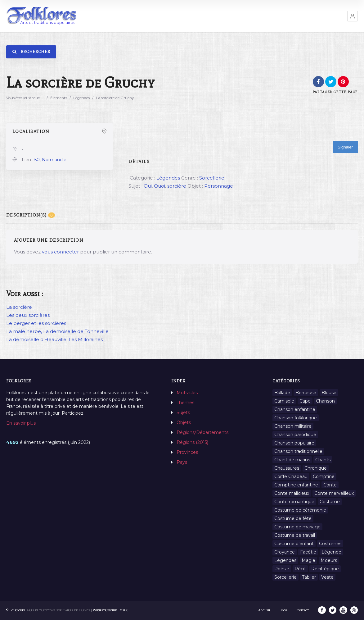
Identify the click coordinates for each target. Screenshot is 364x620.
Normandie (54, 160)
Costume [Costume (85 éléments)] (330, 502)
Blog (284, 610)
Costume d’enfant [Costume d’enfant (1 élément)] (294, 544)
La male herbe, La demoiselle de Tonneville (57, 331)
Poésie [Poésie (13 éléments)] (282, 569)
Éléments (59, 98)
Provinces (187, 452)
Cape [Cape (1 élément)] (305, 401)
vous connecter (60, 252)
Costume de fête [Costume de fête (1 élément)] (293, 518)
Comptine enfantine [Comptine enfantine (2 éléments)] (296, 485)
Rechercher (31, 52)
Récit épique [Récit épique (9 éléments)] (325, 569)
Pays (182, 462)
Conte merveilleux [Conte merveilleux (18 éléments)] (334, 493)
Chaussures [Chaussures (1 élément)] (287, 468)
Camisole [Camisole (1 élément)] (284, 401)
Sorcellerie (212, 178)
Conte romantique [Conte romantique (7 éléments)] (294, 502)
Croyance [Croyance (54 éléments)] (285, 552)
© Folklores (16, 610)
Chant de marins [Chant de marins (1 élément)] (292, 460)
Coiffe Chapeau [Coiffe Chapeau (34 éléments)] (291, 476)
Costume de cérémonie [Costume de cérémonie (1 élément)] (300, 510)
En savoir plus (21, 423)
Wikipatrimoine (105, 610)
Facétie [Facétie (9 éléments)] (308, 552)
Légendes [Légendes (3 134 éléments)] (285, 560)
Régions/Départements (202, 432)
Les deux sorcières (28, 315)
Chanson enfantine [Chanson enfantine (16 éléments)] (295, 409)
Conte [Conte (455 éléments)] (330, 485)
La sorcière (19, 307)
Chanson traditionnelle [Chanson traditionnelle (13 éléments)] (298, 451)
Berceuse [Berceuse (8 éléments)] (306, 393)
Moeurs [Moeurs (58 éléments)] (329, 560)
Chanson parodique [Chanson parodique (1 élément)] (295, 435)
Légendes (81, 98)
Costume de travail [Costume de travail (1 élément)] (295, 535)
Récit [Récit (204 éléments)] (300, 569)
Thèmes (185, 403)
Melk (124, 610)
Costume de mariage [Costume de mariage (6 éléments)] (297, 527)
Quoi (160, 186)
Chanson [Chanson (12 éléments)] (325, 401)
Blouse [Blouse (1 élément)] (329, 393)
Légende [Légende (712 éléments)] (331, 552)
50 (37, 160)
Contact (303, 610)
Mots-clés (187, 393)
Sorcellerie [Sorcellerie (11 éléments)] (285, 577)
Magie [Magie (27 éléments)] (308, 560)
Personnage (219, 186)
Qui (148, 186)
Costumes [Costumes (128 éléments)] (330, 544)
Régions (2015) (192, 442)
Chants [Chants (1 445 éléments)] (323, 460)
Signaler (345, 147)
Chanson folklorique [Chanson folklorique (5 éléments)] (296, 418)
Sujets (183, 413)
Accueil (35, 98)
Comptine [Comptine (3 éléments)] (324, 476)
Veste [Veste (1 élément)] (327, 577)
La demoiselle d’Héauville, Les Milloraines (54, 339)
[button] (353, 16)
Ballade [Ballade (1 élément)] (282, 393)
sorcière (177, 186)
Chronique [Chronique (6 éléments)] (316, 468)
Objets (184, 422)
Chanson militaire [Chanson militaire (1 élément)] (293, 426)
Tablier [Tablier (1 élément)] (309, 577)
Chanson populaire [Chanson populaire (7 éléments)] (294, 443)
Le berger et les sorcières (36, 323)
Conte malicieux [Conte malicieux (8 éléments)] (292, 493)
